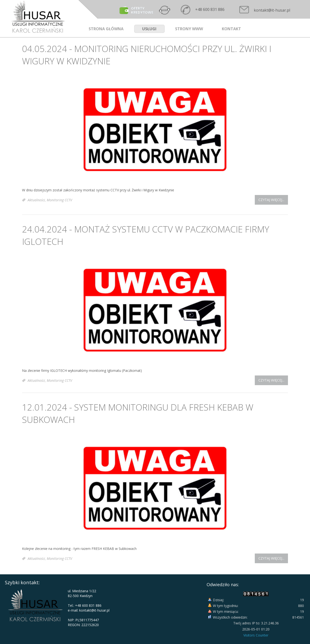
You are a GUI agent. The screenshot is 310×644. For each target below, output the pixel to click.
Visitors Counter (256, 635)
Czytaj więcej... (271, 200)
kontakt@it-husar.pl (272, 10)
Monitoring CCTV (59, 200)
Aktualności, (37, 200)
